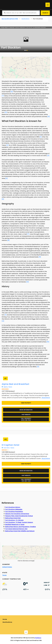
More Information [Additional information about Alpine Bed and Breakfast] (26, 410)
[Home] (23, 5)
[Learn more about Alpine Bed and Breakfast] (45, 398)
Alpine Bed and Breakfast (16, 384)
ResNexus (38, 638)
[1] (41, 137)
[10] (48, 342)
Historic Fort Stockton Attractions (17, 514)
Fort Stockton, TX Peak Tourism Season (19, 522)
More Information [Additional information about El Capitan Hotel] (26, 471)
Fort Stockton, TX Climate (14, 520)
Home (5, 619)
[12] (27, 282)
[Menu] (48, 5)
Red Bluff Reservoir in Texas (15, 524)
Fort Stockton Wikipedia (14, 509)
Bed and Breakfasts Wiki (10, 19)
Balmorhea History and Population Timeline (20, 527)
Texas (10, 387)
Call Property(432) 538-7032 (26, 419)
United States (7, 567)
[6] (3, 199)
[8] (12, 92)
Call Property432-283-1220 (26, 480)
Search (45, 13)
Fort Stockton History (13, 507)
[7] (3, 96)
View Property (26, 403)
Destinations (25, 19)
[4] (3, 321)
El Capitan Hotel (11, 445)
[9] (49, 117)
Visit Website (26, 415)
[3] (48, 156)
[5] (7, 178)
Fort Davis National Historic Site (16, 529)
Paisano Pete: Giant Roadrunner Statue (19, 516)
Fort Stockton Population (14, 512)
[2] (7, 145)
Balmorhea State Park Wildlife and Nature (20, 531)
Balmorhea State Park (13, 518)
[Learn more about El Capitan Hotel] (45, 459)
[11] (6, 112)
